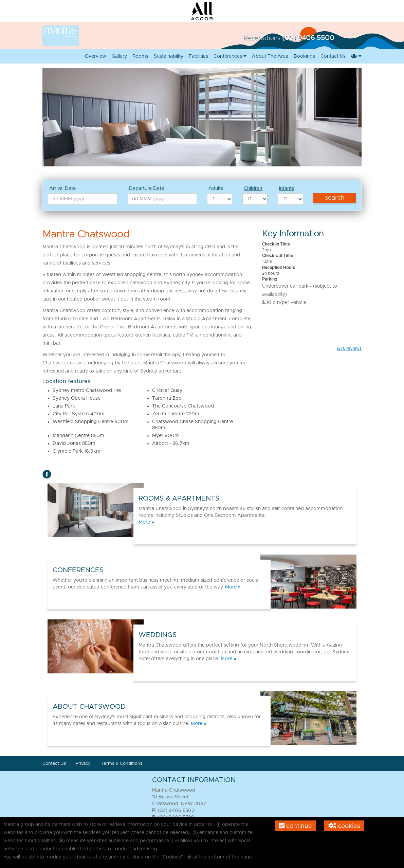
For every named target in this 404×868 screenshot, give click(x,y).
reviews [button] (349, 348)
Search (335, 198)
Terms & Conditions (122, 764)
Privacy (84, 764)
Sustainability (169, 56)
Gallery (119, 56)
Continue (296, 826)
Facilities (198, 56)
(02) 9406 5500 (308, 38)
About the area (270, 56)
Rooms (140, 56)
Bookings (304, 56)
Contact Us (54, 764)
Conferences (230, 56)
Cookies (344, 826)
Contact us (333, 56)
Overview (96, 56)
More (146, 522)
